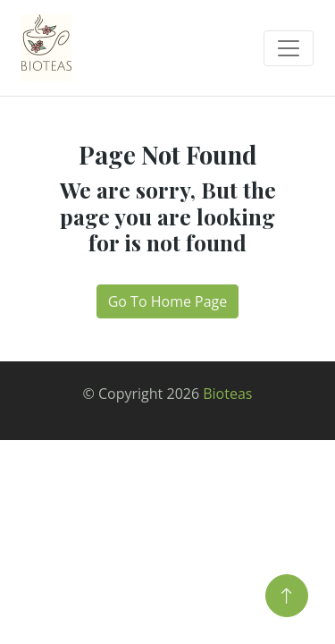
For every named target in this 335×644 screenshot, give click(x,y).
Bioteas (227, 394)
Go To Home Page (168, 301)
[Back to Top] (287, 596)
